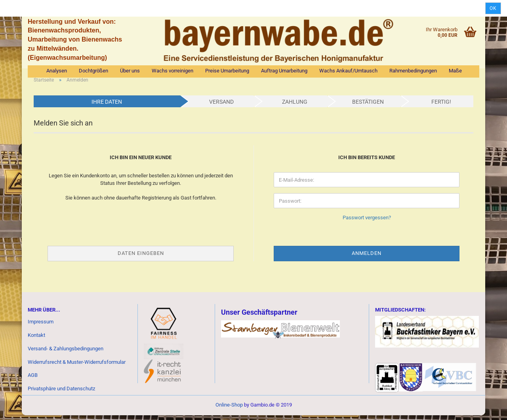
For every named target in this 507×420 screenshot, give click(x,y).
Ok (493, 8)
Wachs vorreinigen (172, 71)
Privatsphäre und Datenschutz (61, 394)
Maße (455, 71)
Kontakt (36, 340)
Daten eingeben (141, 258)
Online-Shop (229, 410)
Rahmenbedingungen (413, 71)
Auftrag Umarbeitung (284, 71)
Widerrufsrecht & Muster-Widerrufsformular (77, 367)
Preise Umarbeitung (227, 71)
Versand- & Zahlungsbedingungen (66, 353)
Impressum (41, 326)
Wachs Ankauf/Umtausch (348, 71)
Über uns (130, 71)
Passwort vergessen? (367, 223)
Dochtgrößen (93, 71)
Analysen (57, 71)
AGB (33, 380)
